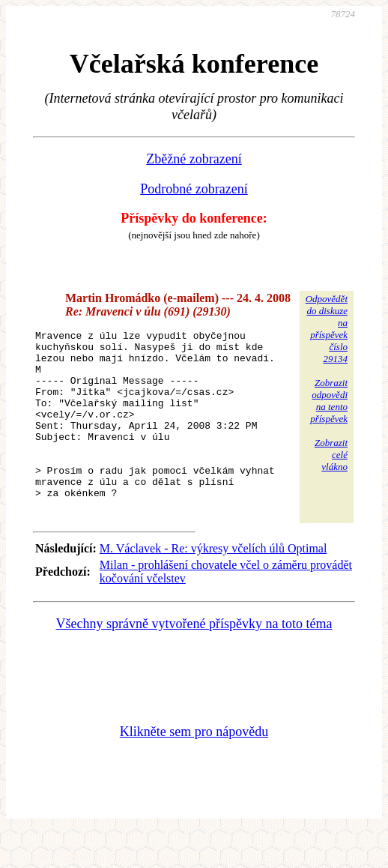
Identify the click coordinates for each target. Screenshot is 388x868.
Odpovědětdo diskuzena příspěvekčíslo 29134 (327, 329)
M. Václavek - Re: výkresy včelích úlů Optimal (213, 584)
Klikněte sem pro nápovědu (194, 768)
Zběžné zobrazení (194, 159)
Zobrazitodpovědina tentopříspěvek (329, 401)
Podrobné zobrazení (194, 189)
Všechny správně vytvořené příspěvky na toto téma (194, 660)
